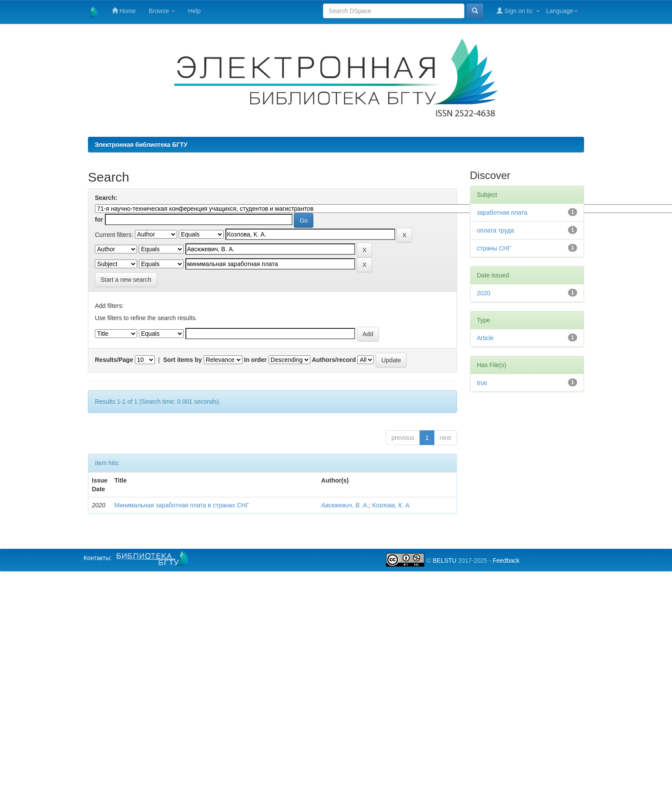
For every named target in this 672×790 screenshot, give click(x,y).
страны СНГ (494, 248)
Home (124, 11)
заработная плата (502, 213)
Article (486, 338)
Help (194, 11)
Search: (106, 198)
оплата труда (496, 230)
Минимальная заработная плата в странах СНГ (182, 505)
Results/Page (114, 360)
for (99, 219)
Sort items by (183, 360)
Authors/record (334, 360)
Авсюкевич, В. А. (345, 505)
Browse (162, 11)
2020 (484, 293)
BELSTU (444, 560)
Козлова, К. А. (392, 505)
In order (255, 360)
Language (562, 11)
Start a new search (126, 280)
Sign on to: (518, 11)
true (482, 383)
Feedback (506, 560)
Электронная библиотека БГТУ (141, 145)
